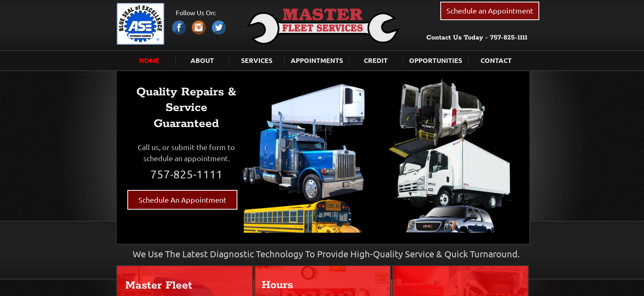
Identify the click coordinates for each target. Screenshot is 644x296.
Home (149, 60)
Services (257, 60)
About (202, 60)
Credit (376, 60)
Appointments (317, 60)
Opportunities (436, 60)
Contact (496, 60)
